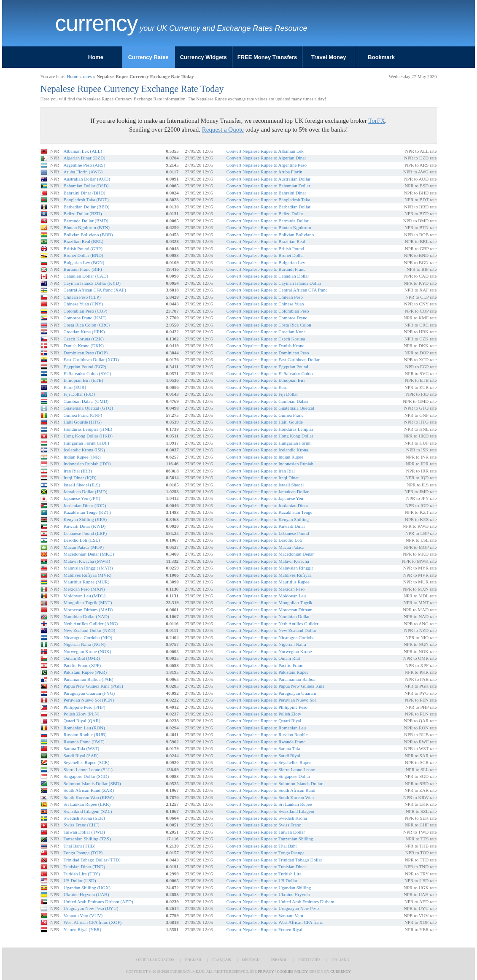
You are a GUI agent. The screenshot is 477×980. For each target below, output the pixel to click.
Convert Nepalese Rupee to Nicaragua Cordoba (271, 637)
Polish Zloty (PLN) (82, 714)
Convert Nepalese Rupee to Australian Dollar (268, 179)
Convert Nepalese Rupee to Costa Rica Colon (269, 325)
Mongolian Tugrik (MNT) (88, 602)
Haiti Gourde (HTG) (83, 422)
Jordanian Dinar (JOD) (85, 505)
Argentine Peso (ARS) (85, 165)
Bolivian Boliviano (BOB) (88, 235)
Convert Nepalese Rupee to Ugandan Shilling (269, 888)
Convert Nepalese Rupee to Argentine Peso (267, 165)
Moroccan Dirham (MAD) (88, 610)
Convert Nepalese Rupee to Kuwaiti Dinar (266, 526)
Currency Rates (148, 57)
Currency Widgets (203, 57)
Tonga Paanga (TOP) (83, 853)
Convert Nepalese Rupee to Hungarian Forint (268, 443)
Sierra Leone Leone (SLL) (88, 769)
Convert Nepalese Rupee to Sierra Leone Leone (271, 769)
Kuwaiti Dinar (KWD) (85, 526)
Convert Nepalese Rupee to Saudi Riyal (263, 756)
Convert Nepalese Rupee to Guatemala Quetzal (270, 408)
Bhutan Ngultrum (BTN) (87, 227)
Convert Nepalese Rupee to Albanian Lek (265, 151)
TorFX (377, 121)
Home (96, 57)
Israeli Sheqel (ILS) (82, 485)
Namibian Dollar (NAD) (86, 616)
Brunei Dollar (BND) (84, 255)
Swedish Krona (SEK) (84, 818)
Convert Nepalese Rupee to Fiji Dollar (262, 394)
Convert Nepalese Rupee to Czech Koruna (266, 339)
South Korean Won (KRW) (89, 797)
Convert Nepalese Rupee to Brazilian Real (266, 241)
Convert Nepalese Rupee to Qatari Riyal (264, 721)
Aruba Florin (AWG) (83, 172)
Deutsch (251, 960)
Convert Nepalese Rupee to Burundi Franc (266, 269)
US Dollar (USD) (80, 880)
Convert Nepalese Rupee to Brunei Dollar (265, 255)
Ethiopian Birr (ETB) (84, 380)
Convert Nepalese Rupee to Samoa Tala (263, 748)
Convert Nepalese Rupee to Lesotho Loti (264, 540)
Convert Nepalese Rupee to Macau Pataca (265, 547)
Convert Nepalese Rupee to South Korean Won (270, 797)
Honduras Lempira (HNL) (88, 429)
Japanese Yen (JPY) (82, 498)
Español (279, 960)
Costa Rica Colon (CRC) (87, 325)
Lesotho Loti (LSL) (82, 540)
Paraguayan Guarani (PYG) (89, 693)
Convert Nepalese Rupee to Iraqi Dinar (263, 478)
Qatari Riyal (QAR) (82, 721)
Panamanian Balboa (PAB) (89, 679)
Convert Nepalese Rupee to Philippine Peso (267, 707)
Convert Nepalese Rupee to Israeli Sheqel (265, 485)
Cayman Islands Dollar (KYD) (92, 283)
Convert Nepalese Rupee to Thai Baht (262, 846)
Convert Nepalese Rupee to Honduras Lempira (270, 429)
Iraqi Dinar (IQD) (80, 478)
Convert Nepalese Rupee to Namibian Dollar (268, 616)
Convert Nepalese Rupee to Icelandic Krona (267, 450)
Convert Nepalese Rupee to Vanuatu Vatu (265, 915)
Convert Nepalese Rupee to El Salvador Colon (270, 373)
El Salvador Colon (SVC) (88, 373)
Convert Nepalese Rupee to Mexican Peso (265, 589)
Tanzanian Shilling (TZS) (87, 839)
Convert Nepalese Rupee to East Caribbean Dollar (273, 359)
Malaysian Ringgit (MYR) (88, 568)
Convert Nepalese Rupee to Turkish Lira (264, 874)
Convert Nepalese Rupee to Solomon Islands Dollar (275, 783)
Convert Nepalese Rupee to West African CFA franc (275, 922)
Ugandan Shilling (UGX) (87, 888)
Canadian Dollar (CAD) (86, 276)
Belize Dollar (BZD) (83, 213)
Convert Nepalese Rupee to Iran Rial (261, 471)
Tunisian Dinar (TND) (85, 867)
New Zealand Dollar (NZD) (89, 630)
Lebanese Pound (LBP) (85, 533)
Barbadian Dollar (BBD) (87, 207)
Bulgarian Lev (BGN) (84, 262)
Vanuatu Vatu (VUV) (83, 915)
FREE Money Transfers (267, 57)
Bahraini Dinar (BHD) (85, 193)
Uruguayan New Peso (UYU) (91, 908)
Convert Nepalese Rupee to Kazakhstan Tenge (269, 512)
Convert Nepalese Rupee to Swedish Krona (267, 818)
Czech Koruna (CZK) (84, 339)
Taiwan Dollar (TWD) (84, 832)
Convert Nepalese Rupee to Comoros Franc (267, 318)
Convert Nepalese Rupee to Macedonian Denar (270, 554)
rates (88, 76)
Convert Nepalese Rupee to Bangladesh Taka (268, 200)
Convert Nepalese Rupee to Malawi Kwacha (268, 561)
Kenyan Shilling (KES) (85, 519)
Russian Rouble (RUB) (85, 734)
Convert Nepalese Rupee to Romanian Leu (266, 728)
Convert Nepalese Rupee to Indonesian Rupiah (270, 464)
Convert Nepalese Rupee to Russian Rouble (267, 734)
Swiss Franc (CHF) (82, 825)
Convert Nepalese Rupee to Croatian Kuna (266, 332)
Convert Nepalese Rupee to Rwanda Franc (266, 742)
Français (222, 960)
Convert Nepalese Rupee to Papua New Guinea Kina (275, 686)
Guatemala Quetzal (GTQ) (88, 408)
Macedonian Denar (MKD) (89, 554)
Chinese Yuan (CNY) (84, 304)
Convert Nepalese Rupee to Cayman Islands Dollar (274, 283)
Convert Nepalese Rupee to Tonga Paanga (265, 853)
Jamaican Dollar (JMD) (86, 491)
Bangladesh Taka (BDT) (86, 200)
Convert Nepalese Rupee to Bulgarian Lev (266, 262)
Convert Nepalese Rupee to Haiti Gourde (265, 422)
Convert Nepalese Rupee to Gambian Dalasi (268, 401)
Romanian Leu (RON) (84, 728)
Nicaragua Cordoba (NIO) (88, 637)
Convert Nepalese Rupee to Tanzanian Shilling (270, 839)
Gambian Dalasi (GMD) (86, 401)
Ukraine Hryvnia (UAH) (86, 894)
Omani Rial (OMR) (82, 658)
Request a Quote (223, 130)
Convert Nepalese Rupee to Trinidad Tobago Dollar (274, 860)
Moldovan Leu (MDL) (85, 596)
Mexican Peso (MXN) (84, 589)
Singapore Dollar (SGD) (86, 776)
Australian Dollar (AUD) (87, 179)
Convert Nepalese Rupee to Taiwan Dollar (266, 832)
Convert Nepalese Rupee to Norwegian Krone (269, 651)
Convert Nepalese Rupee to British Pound (265, 248)
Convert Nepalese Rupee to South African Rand (271, 790)
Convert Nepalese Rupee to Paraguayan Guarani (271, 693)
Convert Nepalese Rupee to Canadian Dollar (268, 276)
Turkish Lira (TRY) (82, 874)
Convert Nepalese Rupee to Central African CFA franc (277, 290)
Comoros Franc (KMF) (85, 318)
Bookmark (381, 57)
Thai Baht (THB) (80, 846)
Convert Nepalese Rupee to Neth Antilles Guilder (272, 624)
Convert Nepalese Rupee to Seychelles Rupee (269, 762)
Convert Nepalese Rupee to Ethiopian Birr (266, 380)
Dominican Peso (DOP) (86, 353)
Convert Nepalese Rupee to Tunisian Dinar (266, 867)
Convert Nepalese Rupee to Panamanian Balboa (271, 679)
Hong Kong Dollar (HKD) (88, 436)
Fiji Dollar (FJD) (79, 394)
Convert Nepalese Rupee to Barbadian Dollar (268, 207)
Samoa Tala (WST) (82, 748)
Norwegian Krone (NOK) (88, 651)
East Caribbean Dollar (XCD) (91, 359)
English (193, 960)
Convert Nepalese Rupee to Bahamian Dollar (268, 186)
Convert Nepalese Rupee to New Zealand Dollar (271, 630)
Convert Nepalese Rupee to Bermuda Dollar (268, 221)
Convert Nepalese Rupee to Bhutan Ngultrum (269, 227)
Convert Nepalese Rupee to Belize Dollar (265, 213)
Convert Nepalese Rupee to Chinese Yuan (265, 304)
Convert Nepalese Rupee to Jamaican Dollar (268, 491)
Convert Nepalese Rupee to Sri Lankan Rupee (269, 804)
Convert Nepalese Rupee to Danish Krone (265, 346)
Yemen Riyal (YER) (82, 929)
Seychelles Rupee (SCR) (87, 762)
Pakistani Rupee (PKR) (85, 672)
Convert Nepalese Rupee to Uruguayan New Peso (273, 908)
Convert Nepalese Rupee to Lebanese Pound (268, 533)
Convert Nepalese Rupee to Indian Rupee (265, 457)
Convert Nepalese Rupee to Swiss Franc (264, 825)
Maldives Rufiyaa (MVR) (88, 575)
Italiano (340, 960)
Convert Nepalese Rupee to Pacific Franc (265, 665)
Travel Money (329, 57)
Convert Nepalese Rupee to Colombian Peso (268, 311)
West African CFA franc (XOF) (93, 922)
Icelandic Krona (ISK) (84, 450)
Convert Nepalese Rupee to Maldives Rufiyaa (269, 575)
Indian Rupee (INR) (82, 457)
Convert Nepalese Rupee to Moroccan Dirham (269, 610)
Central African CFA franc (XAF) (95, 290)
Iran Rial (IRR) (78, 471)
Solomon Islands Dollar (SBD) (92, 783)
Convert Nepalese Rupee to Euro (257, 387)
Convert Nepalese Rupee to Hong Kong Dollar (270, 436)
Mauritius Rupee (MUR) (87, 582)
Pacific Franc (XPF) (82, 665)
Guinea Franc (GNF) (83, 415)
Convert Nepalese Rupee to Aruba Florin (264, 172)
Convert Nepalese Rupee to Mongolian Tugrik (269, 602)
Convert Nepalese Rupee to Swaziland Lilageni (271, 811)
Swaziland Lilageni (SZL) (88, 811)
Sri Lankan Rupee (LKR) (87, 804)
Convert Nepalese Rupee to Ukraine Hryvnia (268, 894)
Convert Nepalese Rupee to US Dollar (262, 880)
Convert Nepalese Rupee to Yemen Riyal (264, 929)
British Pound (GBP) (83, 248)
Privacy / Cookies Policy (283, 972)
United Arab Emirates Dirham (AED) (98, 902)
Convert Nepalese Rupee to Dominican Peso (268, 353)
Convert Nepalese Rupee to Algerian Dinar (266, 158)
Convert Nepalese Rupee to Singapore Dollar (268, 776)
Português (309, 960)
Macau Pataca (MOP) (84, 547)
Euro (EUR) (75, 387)
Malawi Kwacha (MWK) (87, 561)
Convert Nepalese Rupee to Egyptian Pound (267, 367)
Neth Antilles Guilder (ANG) (91, 624)
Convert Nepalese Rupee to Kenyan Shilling (268, 519)
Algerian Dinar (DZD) (85, 158)
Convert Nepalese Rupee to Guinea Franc (265, 415)
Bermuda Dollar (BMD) (86, 221)
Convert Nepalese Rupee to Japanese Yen (265, 498)
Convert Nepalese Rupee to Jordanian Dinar (267, 505)
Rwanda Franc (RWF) (84, 742)
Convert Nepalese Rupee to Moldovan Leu (266, 596)
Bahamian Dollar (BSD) (86, 186)
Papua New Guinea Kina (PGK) (93, 686)
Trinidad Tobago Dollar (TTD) (92, 860)
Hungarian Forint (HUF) (86, 443)
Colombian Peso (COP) (86, 311)
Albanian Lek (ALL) (83, 151)
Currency (97, 23)
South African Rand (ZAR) (89, 790)
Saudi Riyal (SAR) (81, 756)
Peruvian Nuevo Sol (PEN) (89, 700)
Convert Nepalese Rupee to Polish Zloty (264, 714)
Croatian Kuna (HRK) (84, 332)
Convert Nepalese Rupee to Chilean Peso (265, 297)
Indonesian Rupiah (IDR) (87, 464)
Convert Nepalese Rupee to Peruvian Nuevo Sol (271, 700)
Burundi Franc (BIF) (83, 269)
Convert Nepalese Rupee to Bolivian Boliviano (270, 235)
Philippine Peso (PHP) (85, 707)
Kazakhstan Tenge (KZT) (87, 512)
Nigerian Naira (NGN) (85, 644)
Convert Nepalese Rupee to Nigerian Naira (266, 644)
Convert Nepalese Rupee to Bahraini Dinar (266, 193)
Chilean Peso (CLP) (82, 297)
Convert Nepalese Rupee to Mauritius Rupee (268, 582)
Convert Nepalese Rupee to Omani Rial (263, 658)
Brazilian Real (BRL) (84, 241)
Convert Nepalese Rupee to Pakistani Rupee (268, 672)
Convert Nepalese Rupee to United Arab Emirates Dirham (280, 902)
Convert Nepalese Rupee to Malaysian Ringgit (270, 568)
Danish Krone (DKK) (84, 346)
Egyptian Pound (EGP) (85, 367)
